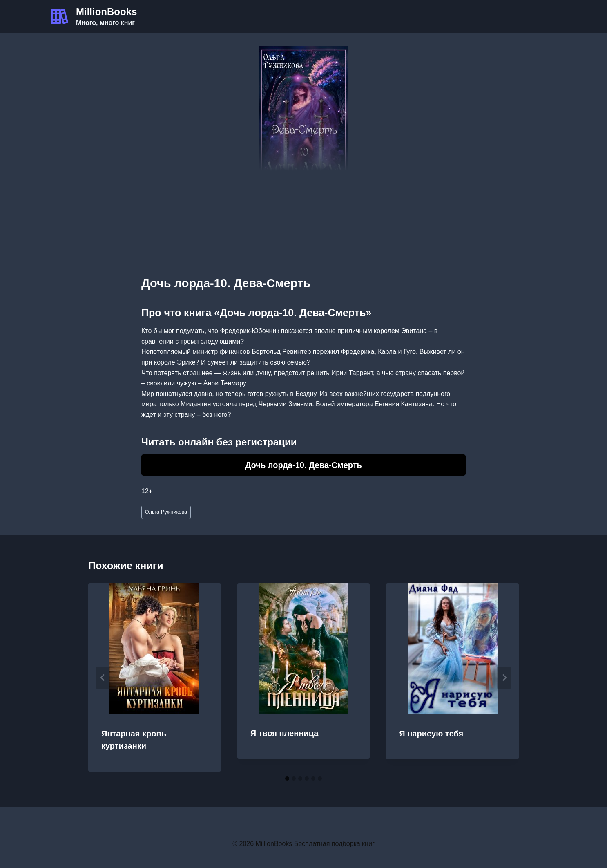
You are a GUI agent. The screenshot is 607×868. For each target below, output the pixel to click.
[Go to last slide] (103, 678)
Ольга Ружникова (166, 512)
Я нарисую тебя (431, 734)
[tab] (287, 779)
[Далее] (504, 678)
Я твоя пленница (285, 733)
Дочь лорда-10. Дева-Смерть (303, 465)
